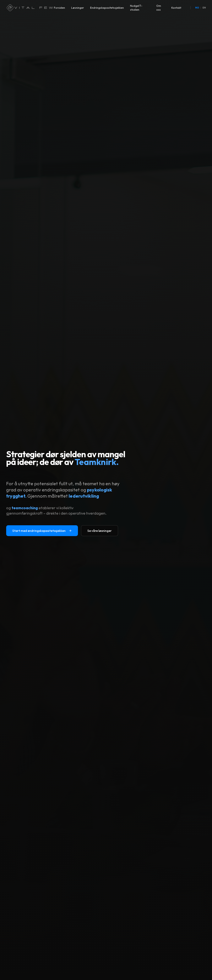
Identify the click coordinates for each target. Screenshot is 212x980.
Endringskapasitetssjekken (107, 8)
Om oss (159, 8)
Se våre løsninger (100, 531)
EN (204, 8)
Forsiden (59, 8)
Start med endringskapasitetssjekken (42, 531)
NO (197, 8)
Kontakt (176, 8)
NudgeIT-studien (136, 8)
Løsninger (78, 8)
